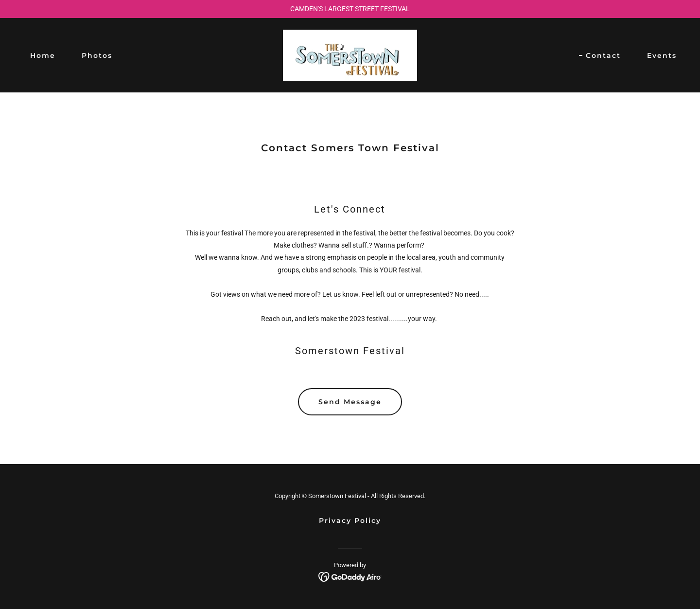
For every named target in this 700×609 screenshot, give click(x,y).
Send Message (350, 402)
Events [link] (662, 55)
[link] (350, 54)
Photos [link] (97, 55)
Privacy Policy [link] (350, 520)
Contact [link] (603, 55)
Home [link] (43, 55)
